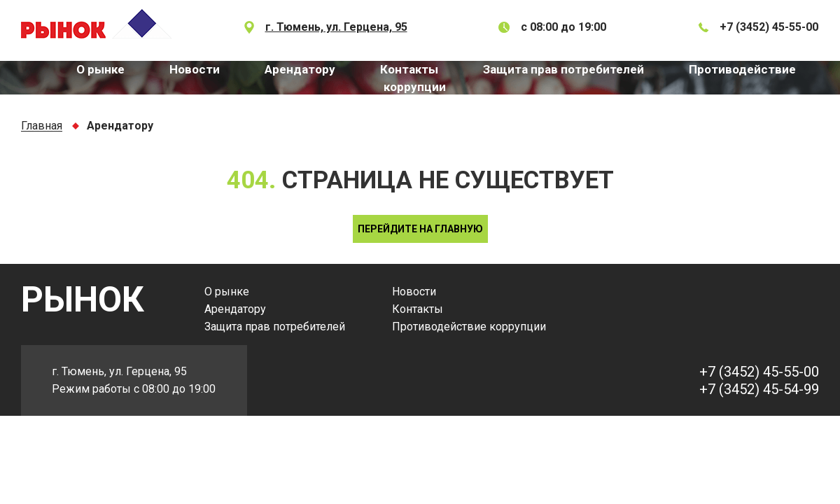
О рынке (100, 69)
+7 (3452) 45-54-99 (759, 389)
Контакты (409, 69)
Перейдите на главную (420, 229)
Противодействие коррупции (469, 327)
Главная (42, 126)
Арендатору (300, 69)
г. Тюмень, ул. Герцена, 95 (336, 27)
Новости (195, 69)
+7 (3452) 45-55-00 (769, 27)
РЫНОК (83, 300)
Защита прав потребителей (563, 69)
